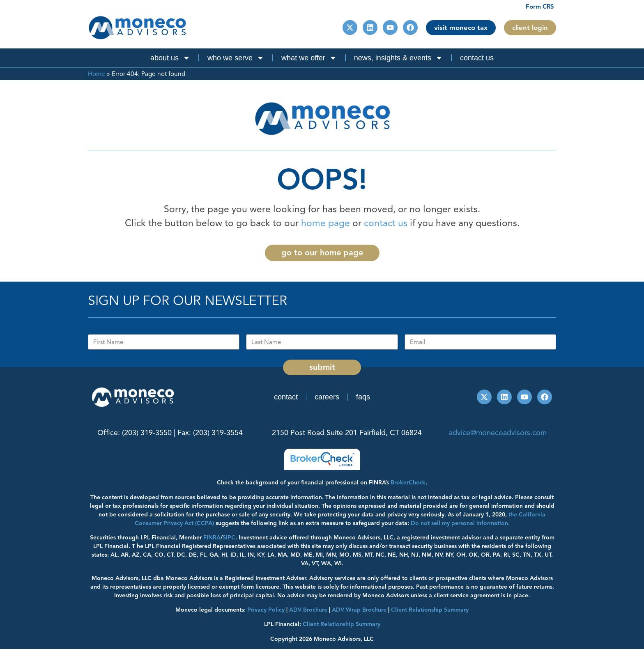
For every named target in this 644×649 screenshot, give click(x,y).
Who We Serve (236, 58)
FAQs (363, 397)
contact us (386, 223)
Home (97, 74)
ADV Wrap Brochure (359, 610)
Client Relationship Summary (342, 624)
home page (325, 223)
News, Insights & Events (398, 58)
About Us (170, 58)
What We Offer (309, 58)
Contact (286, 397)
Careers (327, 397)
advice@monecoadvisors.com (498, 433)
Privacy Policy (266, 610)
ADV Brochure (308, 610)
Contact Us (477, 58)
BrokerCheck (408, 483)
